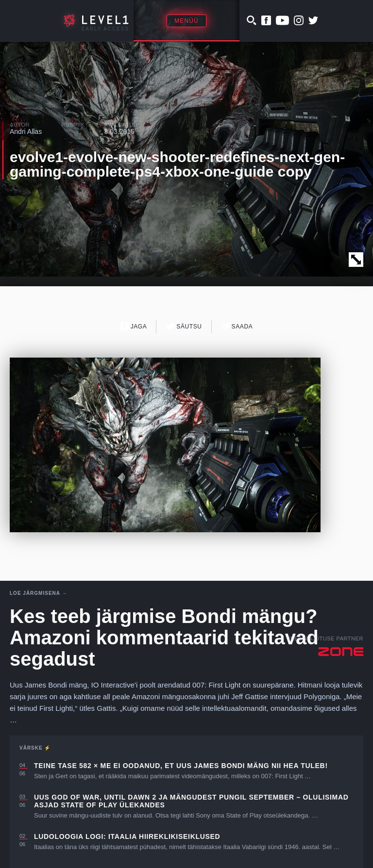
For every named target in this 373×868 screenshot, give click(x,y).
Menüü (186, 21)
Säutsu (184, 326)
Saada (237, 326)
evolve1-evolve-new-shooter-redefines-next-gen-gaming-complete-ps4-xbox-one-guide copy (177, 164)
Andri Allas (26, 131)
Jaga (134, 326)
